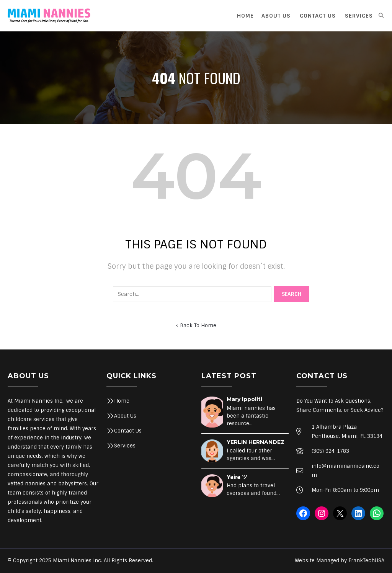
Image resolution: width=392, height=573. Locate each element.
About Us (125, 416)
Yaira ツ (237, 477)
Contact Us (128, 431)
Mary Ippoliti (244, 399)
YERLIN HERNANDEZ (256, 442)
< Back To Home (196, 326)
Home (122, 401)
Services (125, 446)
